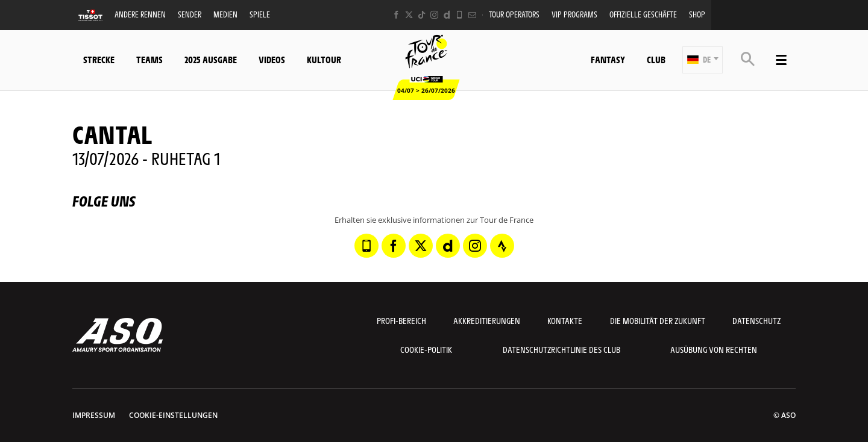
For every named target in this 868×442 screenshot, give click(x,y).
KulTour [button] (324, 59)
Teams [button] (149, 59)
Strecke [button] (99, 59)
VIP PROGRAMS (574, 14)
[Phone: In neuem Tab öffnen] (460, 15)
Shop (697, 14)
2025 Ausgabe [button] (211, 59)
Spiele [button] (260, 14)
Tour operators (514, 14)
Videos (272, 59)
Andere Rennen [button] (140, 14)
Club (656, 59)
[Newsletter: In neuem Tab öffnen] (472, 15)
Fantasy (608, 59)
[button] (703, 60)
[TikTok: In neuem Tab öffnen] (422, 15)
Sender (190, 14)
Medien (225, 14)
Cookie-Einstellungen (173, 415)
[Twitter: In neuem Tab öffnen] (409, 15)
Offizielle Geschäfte (643, 14)
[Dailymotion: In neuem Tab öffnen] (447, 15)
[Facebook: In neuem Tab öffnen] (396, 15)
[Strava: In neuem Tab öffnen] (502, 246)
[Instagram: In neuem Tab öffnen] (434, 15)
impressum (94, 415)
